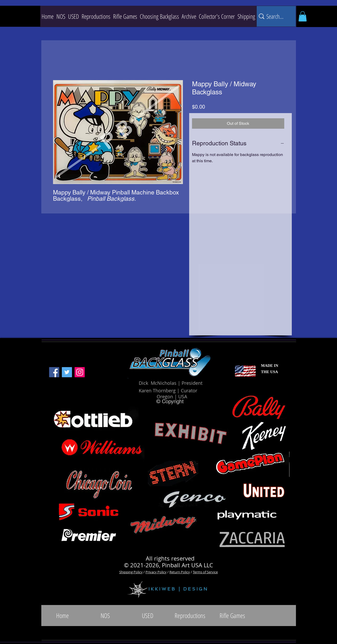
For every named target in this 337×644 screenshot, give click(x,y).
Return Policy (180, 572)
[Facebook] (54, 372)
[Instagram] (80, 372)
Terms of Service (205, 572)
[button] (96, 16)
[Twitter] (67, 372)
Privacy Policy (156, 572)
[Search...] (275, 16)
